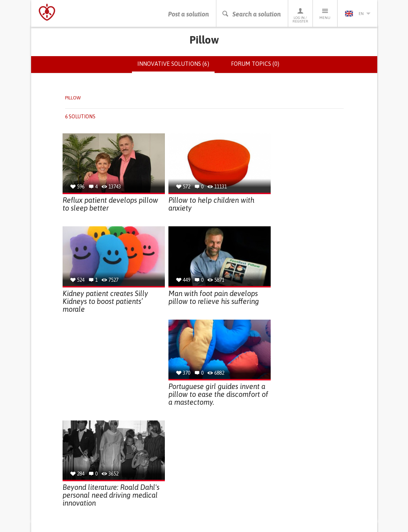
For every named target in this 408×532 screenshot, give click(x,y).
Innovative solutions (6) (176, 66)
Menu (325, 13)
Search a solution (251, 14)
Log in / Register (300, 15)
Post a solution (188, 14)
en (358, 14)
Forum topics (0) (255, 64)
